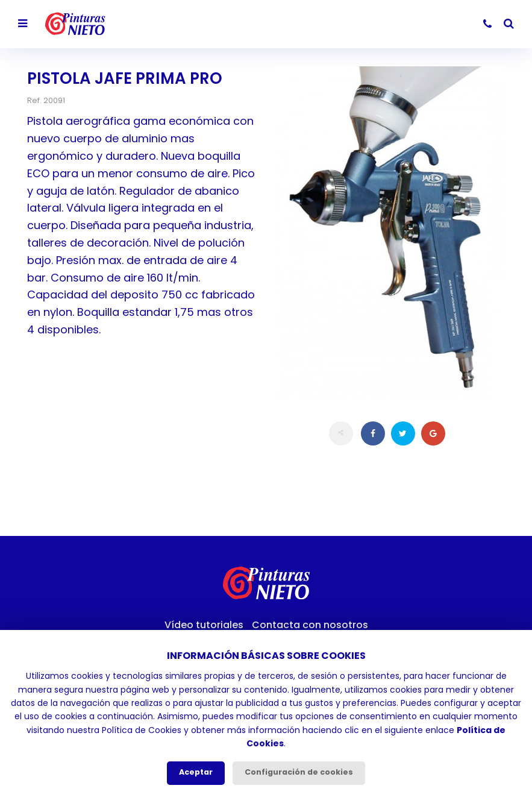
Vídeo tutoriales (204, 625)
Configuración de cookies (301, 773)
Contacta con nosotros (310, 625)
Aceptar (194, 773)
